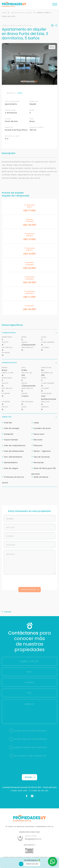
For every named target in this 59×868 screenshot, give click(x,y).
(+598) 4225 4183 (19, 791)
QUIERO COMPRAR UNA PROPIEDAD (31, 747)
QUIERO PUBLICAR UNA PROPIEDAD (31, 739)
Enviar (30, 777)
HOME (4, 13)
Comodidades (29, 333)
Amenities (29, 417)
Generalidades (29, 363)
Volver (7, 612)
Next (52, 68)
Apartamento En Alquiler (22, 13)
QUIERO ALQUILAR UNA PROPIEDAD (31, 731)
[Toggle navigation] (55, 5)
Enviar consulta (30, 590)
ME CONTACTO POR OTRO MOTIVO (31, 756)
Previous (7, 68)
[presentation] (30, 581)
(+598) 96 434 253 (39, 791)
